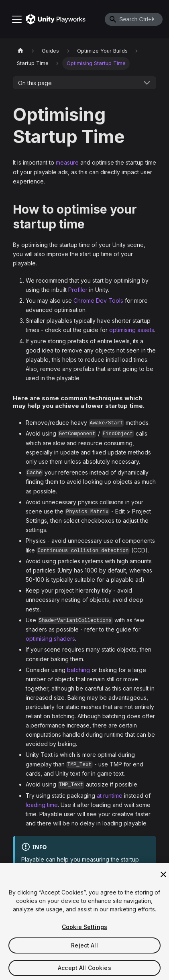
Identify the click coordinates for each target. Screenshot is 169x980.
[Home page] (20, 51)
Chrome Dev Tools (98, 301)
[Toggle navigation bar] (17, 19)
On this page (35, 83)
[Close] (163, 878)
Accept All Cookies (84, 971)
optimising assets (132, 330)
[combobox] (134, 19)
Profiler (78, 290)
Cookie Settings (84, 930)
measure (67, 162)
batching (78, 670)
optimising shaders (50, 639)
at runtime (110, 796)
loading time (42, 805)
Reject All (84, 948)
